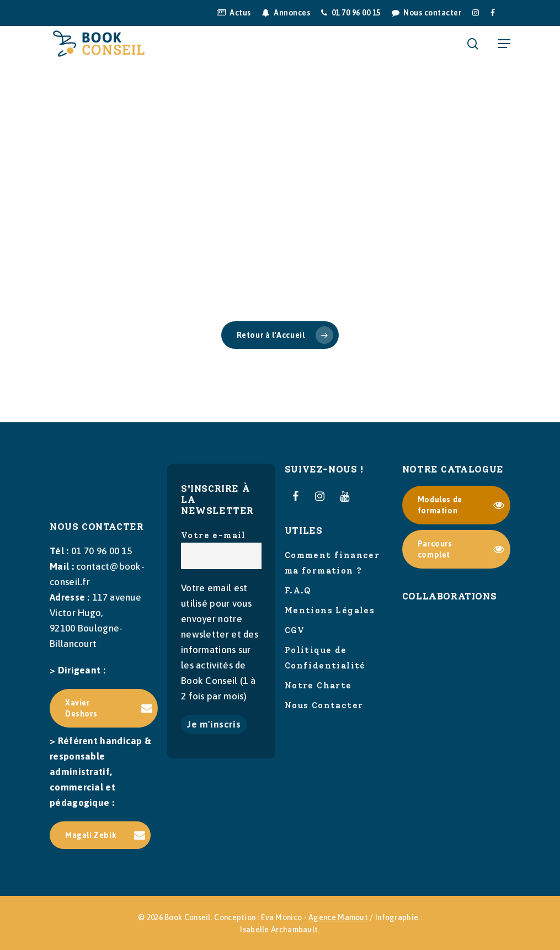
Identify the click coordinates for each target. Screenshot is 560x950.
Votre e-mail (221, 550)
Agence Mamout (338, 917)
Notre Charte (318, 686)
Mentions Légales (330, 611)
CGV (295, 630)
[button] (504, 44)
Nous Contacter (324, 705)
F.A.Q (298, 591)
